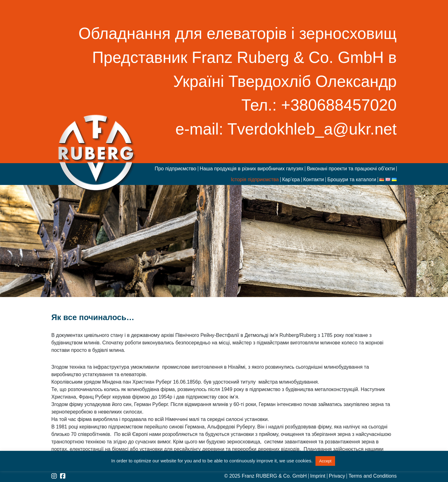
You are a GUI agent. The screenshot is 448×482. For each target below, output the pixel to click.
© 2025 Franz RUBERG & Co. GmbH (266, 476)
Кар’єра (291, 180)
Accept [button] (325, 461)
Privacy (337, 476)
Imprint (318, 476)
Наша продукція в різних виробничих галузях (252, 169)
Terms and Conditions (373, 476)
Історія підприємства (255, 180)
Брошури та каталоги (352, 180)
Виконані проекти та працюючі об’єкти (351, 169)
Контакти (314, 180)
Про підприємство (175, 169)
